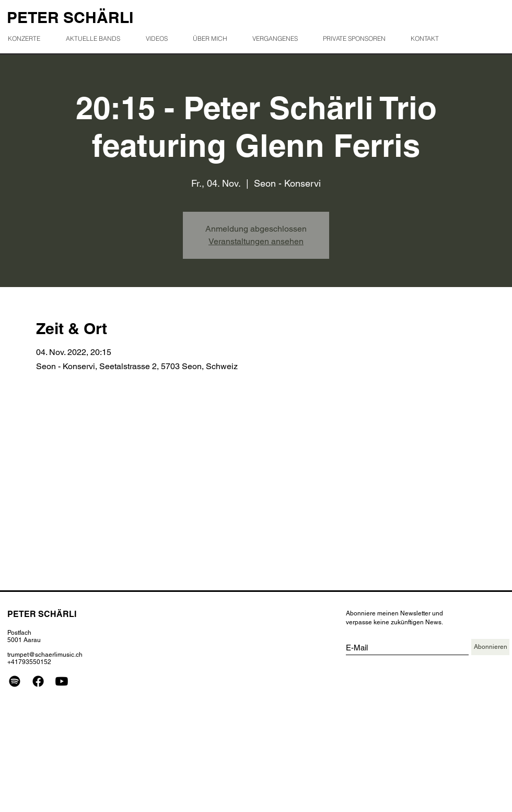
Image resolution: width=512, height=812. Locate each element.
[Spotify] (15, 681)
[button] (279, 38)
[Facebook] (38, 681)
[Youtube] (62, 681)
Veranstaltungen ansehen (256, 241)
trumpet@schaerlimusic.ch (45, 655)
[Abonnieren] (490, 647)
